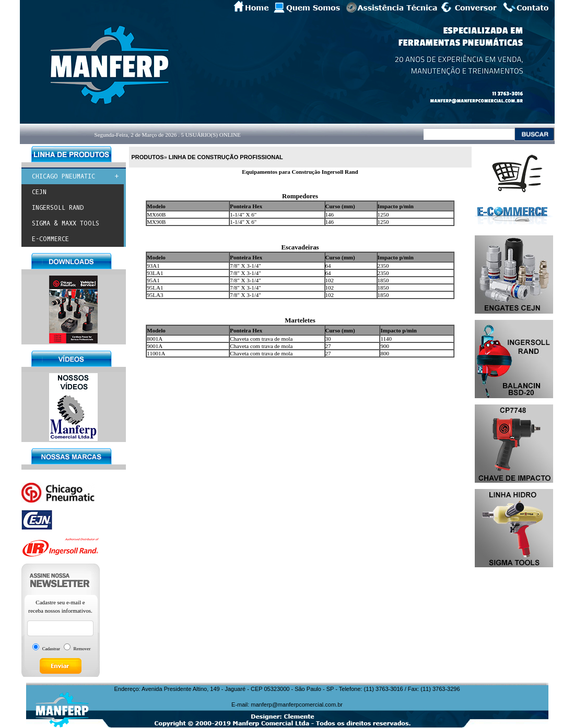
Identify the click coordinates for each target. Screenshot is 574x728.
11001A (156, 353)
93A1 (153, 266)
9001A (155, 346)
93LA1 (155, 273)
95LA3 (155, 295)
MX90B (156, 222)
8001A (155, 339)
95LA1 (155, 288)
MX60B (156, 214)
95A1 (153, 280)
